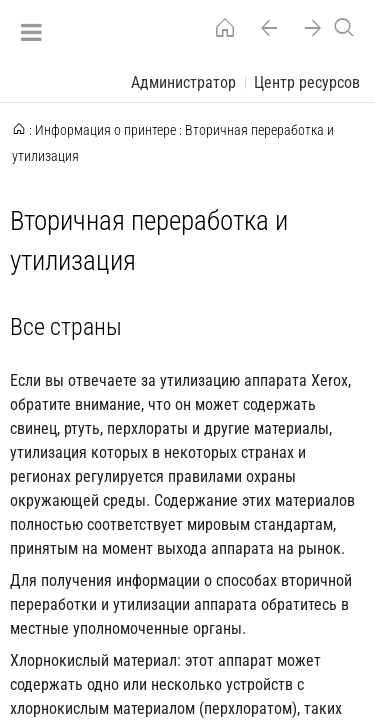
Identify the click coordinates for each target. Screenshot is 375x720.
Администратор (183, 82)
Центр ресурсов (307, 82)
